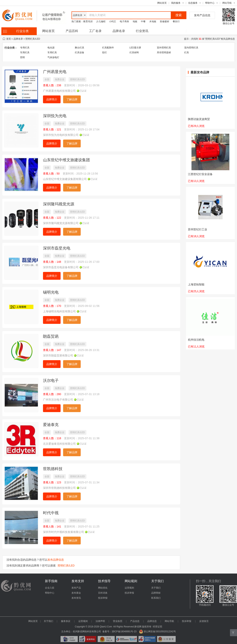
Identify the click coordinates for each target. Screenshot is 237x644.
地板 (135, 21)
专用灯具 (25, 48)
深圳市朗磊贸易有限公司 (58, 355)
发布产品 (76, 588)
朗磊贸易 (51, 336)
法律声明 (100, 621)
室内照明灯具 (191, 48)
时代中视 (51, 513)
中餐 (143, 21)
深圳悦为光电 (55, 116)
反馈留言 (204, 621)
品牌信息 (152, 621)
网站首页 (162, 3)
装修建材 (165, 21)
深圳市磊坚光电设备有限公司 (61, 267)
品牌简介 (52, 99)
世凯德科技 (53, 469)
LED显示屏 (135, 48)
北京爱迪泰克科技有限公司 (59, 444)
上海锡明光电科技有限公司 (59, 311)
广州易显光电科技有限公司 (59, 91)
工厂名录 (95, 31)
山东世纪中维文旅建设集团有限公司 (65, 179)
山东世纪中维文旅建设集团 (66, 160)
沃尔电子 (51, 380)
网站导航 (169, 621)
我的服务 (176, 3)
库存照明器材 (164, 53)
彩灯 (105, 53)
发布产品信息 (202, 15)
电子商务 (124, 21)
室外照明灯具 (164, 48)
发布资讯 (76, 598)
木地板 (153, 21)
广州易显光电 (55, 72)
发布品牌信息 (56, 560)
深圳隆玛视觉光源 (59, 204)
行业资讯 (142, 31)
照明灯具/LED (33, 39)
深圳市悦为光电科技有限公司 (61, 135)
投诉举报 (103, 598)
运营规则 (129, 588)
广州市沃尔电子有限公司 (58, 400)
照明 (22, 57)
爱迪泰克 (51, 425)
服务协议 (66, 621)
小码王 (113, 21)
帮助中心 (210, 3)
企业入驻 (50, 588)
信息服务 (193, 3)
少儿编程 (101, 21)
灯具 (187, 53)
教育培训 (88, 21)
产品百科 (72, 31)
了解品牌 (72, 99)
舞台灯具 (80, 48)
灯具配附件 (108, 48)
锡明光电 (51, 292)
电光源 (51, 48)
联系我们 (156, 598)
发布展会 (76, 593)
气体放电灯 (53, 57)
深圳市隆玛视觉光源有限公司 (61, 223)
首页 (9, 39)
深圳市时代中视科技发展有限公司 (63, 532)
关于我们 (156, 588)
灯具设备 (80, 53)
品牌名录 (119, 31)
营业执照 (118, 621)
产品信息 (135, 621)
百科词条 (103, 593)
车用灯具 (25, 53)
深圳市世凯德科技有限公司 (59, 488)
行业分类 (22, 31)
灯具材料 (134, 53)
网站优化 (103, 588)
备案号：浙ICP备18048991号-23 (119, 632)
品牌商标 (156, 593)
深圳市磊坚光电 (57, 248)
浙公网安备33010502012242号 (157, 632)
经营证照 (157, 627)
